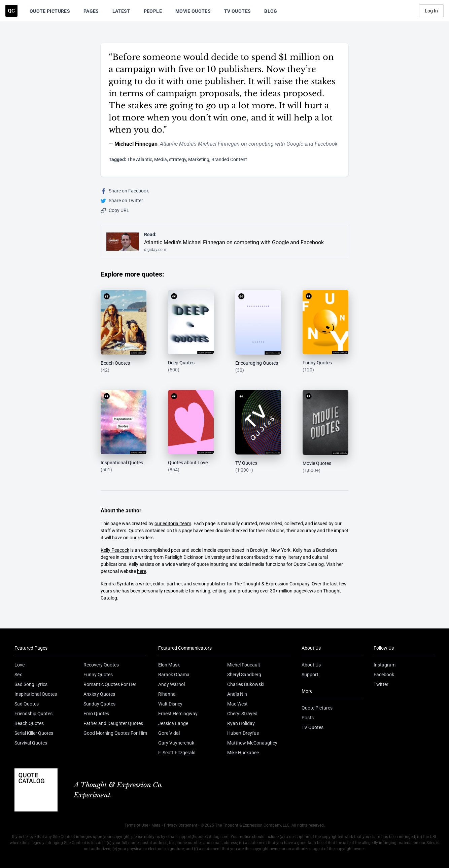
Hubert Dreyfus (243, 733)
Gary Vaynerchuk (176, 743)
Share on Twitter (122, 201)
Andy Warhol (171, 684)
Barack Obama (174, 675)
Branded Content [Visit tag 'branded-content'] (229, 159)
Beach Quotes (29, 723)
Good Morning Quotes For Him (115, 733)
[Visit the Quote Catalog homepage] (11, 11)
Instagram (385, 665)
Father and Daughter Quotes (113, 723)
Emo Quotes (96, 714)
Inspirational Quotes (36, 694)
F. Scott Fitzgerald (177, 753)
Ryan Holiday (241, 723)
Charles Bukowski (246, 684)
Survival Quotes (31, 743)
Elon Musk (169, 665)
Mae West (237, 704)
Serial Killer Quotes (34, 733)
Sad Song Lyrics (31, 684)
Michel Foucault (244, 665)
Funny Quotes (98, 675)
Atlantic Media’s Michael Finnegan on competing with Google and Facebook (249, 144)
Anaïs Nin (237, 694)
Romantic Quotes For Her (110, 684)
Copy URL (115, 210)
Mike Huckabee (243, 753)
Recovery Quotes (101, 665)
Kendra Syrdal (115, 584)
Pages (91, 11)
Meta (156, 825)
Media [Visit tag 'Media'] (161, 159)
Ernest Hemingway (178, 714)
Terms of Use (136, 825)
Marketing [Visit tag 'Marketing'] (199, 159)
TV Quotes (237, 11)
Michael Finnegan (136, 144)
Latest (121, 11)
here (142, 571)
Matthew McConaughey (252, 743)
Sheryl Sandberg (244, 675)
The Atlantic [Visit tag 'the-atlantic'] (140, 159)
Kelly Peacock (115, 550)
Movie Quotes (193, 11)
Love (20, 665)
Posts (308, 718)
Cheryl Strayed (242, 714)
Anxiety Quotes (99, 694)
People (153, 11)
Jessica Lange (173, 723)
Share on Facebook (125, 191)
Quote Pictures (50, 11)
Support (310, 675)
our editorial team (173, 523)
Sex (18, 675)
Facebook (384, 675)
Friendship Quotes (33, 714)
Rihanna (167, 694)
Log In (431, 11)
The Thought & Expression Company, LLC (252, 825)
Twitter (381, 684)
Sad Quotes (27, 704)
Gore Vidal (169, 733)
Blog (271, 11)
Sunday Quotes (99, 704)
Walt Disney (170, 704)
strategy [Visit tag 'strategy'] (178, 159)
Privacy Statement (181, 825)
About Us (311, 665)
